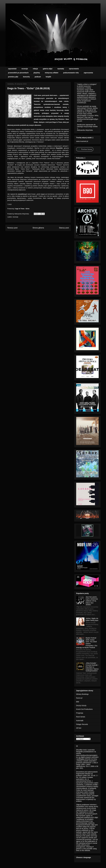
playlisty (37, 73)
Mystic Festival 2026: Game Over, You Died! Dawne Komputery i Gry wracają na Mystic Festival (87, 643)
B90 (78, 702)
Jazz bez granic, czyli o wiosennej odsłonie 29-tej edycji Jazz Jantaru (92, 601)
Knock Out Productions (84, 709)
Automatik (80, 721)
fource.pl (79, 698)
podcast (38, 77)
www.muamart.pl (82, 141)
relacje (35, 69)
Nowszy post (12, 228)
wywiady (61, 69)
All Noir (79, 728)
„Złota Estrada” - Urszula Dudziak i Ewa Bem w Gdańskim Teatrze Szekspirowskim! (92, 667)
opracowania (74, 69)
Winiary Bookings (82, 694)
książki (48, 77)
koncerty (26, 77)
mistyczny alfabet (52, 73)
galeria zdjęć (48, 69)
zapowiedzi (12, 69)
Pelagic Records (82, 724)
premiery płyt (13, 77)
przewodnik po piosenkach (18, 73)
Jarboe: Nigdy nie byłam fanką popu (92, 619)
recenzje (25, 69)
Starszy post (64, 228)
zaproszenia (88, 73)
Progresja (80, 713)
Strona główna (38, 228)
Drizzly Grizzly (81, 706)
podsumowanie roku (71, 73)
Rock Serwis (81, 717)
